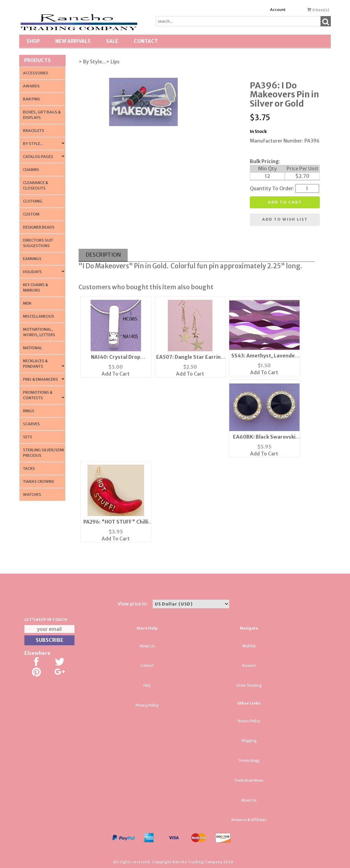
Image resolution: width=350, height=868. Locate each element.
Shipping (249, 741)
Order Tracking (249, 686)
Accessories (36, 73)
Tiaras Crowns (39, 481)
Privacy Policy (147, 705)
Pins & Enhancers (40, 379)
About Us (147, 646)
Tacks (29, 468)
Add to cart (285, 202)
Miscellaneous (39, 316)
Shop (33, 41)
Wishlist (249, 646)
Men (27, 303)
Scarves (31, 424)
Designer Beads (39, 227)
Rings (29, 411)
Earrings (32, 259)
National (33, 348)
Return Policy (249, 721)
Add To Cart (116, 374)
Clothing (33, 201)
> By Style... (92, 62)
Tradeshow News (249, 780)
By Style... (33, 144)
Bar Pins (32, 99)
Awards (31, 86)
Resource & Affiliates (249, 820)
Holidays (32, 272)
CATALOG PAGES (38, 157)
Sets (28, 437)
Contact (146, 41)
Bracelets (34, 131)
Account (278, 10)
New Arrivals (73, 41)
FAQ (147, 686)
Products (37, 60)
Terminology (249, 761)
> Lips (113, 62)
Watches (32, 494)
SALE (112, 41)
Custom (31, 214)
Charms (31, 170)
